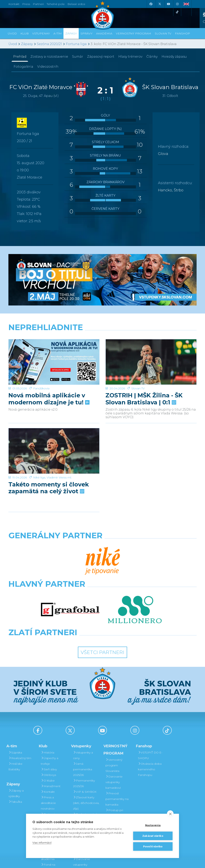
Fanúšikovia (41, 343)
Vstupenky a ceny (83, 695)
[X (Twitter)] (160, 4)
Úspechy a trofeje (50, 701)
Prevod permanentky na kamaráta (117, 739)
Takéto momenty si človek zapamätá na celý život (49, 440)
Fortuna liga (76, 44)
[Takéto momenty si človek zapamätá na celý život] (54, 426)
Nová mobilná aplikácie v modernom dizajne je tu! (49, 354)
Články (152, 57)
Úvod (12, 33)
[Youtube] (168, 4)
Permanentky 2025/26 (84, 723)
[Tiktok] (177, 12)
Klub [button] (25, 33)
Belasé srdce (76, 4)
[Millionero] (135, 559)
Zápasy (27, 44)
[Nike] (102, 541)
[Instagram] (177, 4)
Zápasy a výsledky (16, 733)
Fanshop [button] (182, 33)
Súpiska (15, 692)
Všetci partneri (102, 592)
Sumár (78, 57)
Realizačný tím (20, 698)
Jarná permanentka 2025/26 (83, 709)
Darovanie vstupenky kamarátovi (82, 804)
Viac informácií (42, 843)
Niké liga (39, 430)
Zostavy (49, 57)
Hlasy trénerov (130, 57)
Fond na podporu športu (52, 807)
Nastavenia (153, 825)
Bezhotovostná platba (85, 757)
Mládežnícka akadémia (51, 796)
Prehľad (20, 57)
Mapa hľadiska (84, 765)
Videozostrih (48, 67)
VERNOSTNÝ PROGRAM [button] (134, 33)
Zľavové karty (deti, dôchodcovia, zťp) (86, 743)
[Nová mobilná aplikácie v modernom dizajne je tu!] (54, 339)
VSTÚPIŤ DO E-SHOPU (150, 695)
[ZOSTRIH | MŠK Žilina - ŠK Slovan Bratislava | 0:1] (151, 339)
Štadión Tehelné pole (53, 774)
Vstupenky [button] (41, 33)
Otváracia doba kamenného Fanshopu (150, 709)
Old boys (48, 715)
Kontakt (48, 731)
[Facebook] (151, 4)
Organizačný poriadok (51, 785)
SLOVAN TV (163, 33)
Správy (86, 33)
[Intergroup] (78, 576)
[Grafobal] (70, 559)
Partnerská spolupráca (50, 762)
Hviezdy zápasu (174, 57)
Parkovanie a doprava (83, 774)
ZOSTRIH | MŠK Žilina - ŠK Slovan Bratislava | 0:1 (144, 354)
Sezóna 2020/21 (49, 44)
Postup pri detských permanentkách (117, 755)
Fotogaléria (23, 67)
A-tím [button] (58, 33)
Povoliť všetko (153, 846)
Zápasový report (101, 57)
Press (26, 4)
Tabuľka (15, 741)
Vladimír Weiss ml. (59, 430)
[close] (170, 814)
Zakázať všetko (153, 836)
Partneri (48, 754)
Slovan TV (138, 343)
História (48, 692)
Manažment (51, 726)
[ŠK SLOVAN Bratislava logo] (102, 15)
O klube (48, 720)
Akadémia (104, 33)
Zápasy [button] (71, 33)
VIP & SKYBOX (85, 731)
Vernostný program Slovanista (81, 788)
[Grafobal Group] (127, 576)
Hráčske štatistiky (15, 706)
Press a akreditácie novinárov (48, 743)
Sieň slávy (49, 709)
